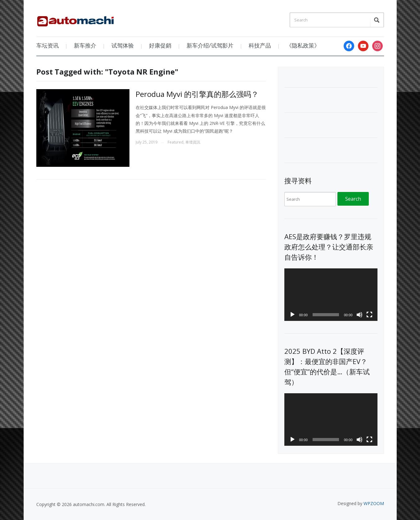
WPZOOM (374, 503)
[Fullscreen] (369, 315)
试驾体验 (123, 45)
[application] (331, 295)
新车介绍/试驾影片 (210, 45)
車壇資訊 (193, 142)
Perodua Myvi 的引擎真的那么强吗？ (197, 94)
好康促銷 (160, 45)
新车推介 (85, 45)
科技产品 (260, 45)
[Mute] (359, 315)
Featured (176, 142)
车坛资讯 (47, 45)
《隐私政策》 (303, 45)
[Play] (292, 315)
